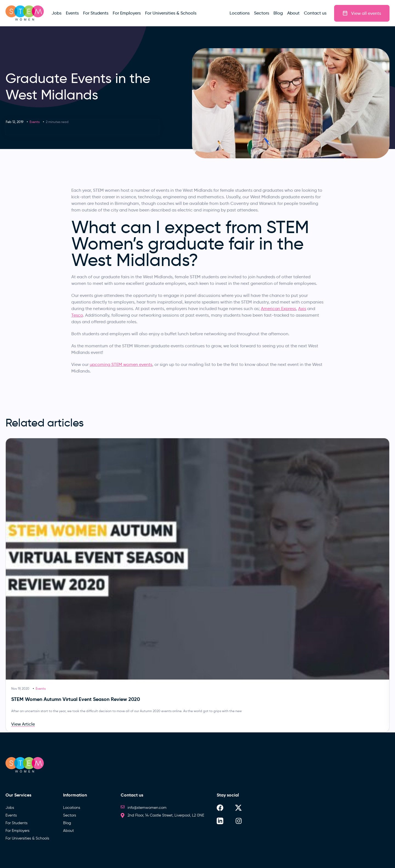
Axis (302, 309)
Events (35, 122)
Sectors (70, 815)
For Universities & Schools (27, 838)
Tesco (77, 315)
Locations (72, 808)
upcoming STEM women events (121, 364)
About (68, 831)
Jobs (10, 808)
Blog (67, 823)
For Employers (17, 831)
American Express (278, 309)
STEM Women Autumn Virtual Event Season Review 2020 (76, 699)
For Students (16, 823)
